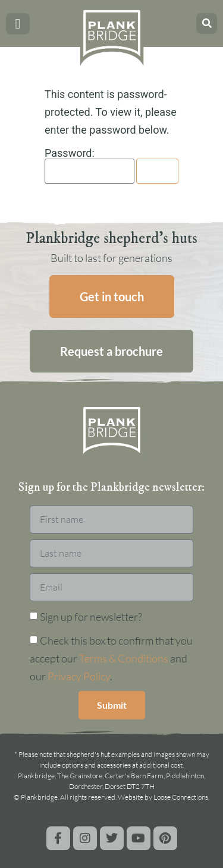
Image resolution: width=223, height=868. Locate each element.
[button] (18, 24)
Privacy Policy (79, 676)
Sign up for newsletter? (91, 617)
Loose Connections (181, 797)
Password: (89, 166)
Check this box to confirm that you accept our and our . (111, 658)
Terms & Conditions (124, 658)
